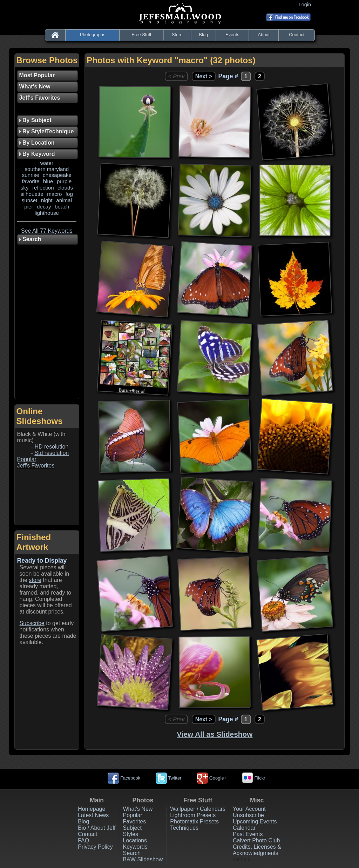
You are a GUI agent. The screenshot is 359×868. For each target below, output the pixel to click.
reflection (43, 188)
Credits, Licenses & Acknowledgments (257, 850)
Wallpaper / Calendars (198, 809)
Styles (130, 834)
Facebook (124, 778)
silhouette (32, 194)
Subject (132, 828)
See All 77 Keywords (47, 231)
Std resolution (52, 453)
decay (44, 207)
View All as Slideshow (215, 734)
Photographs (93, 35)
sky (25, 188)
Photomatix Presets (194, 821)
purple (64, 181)
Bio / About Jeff (97, 828)
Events (232, 35)
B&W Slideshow (143, 859)
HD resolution (51, 447)
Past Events (248, 834)
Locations (135, 840)
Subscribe (32, 623)
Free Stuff (141, 35)
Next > (204, 76)
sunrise (31, 175)
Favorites (134, 821)
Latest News (93, 815)
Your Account (249, 809)
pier (29, 207)
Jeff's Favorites (36, 466)
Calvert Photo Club (256, 840)
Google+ (212, 778)
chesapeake (57, 175)
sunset (30, 200)
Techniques (184, 828)
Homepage (92, 809)
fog (69, 194)
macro (54, 194)
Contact (297, 35)
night (47, 200)
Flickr (254, 778)
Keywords (135, 847)
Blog (203, 35)
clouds (65, 188)
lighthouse (47, 213)
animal (64, 200)
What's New (138, 809)
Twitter (169, 778)
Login (306, 5)
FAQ (83, 840)
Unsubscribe (248, 815)
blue (48, 181)
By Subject (35, 120)
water (47, 163)
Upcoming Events (255, 821)
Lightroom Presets (193, 815)
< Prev (177, 76)
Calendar (244, 828)
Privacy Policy (95, 847)
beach (62, 207)
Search (132, 853)
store (35, 580)
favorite (31, 181)
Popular (27, 459)
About (264, 35)
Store (177, 35)
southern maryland (47, 169)
